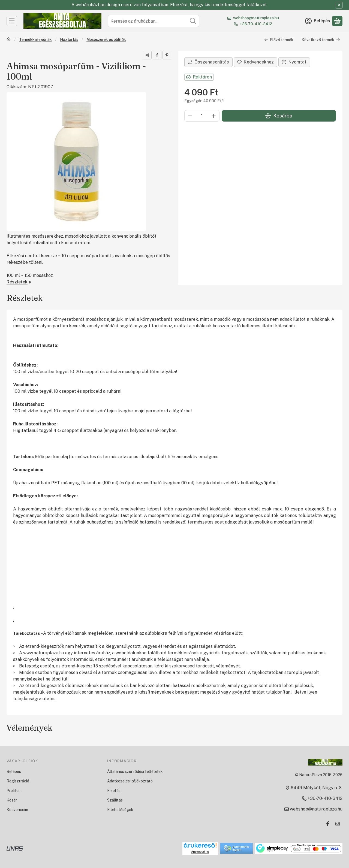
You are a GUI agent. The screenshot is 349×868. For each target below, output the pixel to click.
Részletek (19, 282)
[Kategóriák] (12, 21)
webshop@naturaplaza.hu (256, 18)
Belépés (14, 772)
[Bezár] (339, 5)
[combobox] (154, 21)
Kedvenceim (17, 810)
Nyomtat (294, 62)
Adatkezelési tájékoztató (130, 781)
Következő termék (321, 40)
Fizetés (114, 791)
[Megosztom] (147, 55)
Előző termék (279, 40)
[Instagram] (338, 824)
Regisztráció (18, 781)
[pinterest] (167, 55)
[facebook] (157, 55)
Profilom (14, 791)
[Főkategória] (9, 40)
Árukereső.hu (200, 852)
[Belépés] (318, 21)
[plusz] (214, 116)
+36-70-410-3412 (256, 24)
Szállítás (115, 800)
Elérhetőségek (120, 810)
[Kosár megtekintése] (337, 21)
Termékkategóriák (35, 40)
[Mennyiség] (202, 116)
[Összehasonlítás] (208, 62)
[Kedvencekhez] (255, 62)
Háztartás (69, 40)
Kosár (12, 800)
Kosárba (279, 116)
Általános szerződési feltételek (135, 772)
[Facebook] (328, 824)
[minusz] (190, 116)
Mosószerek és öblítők (106, 40)
